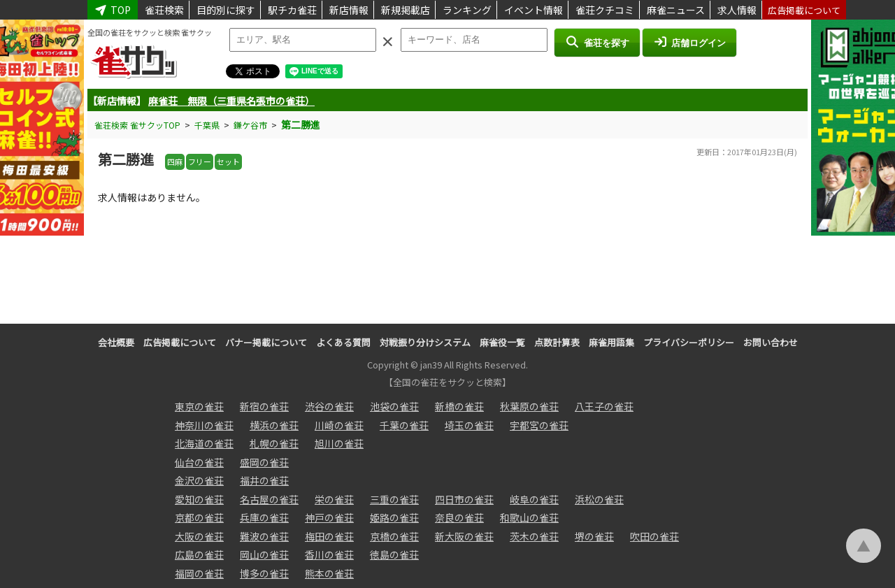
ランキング (467, 10)
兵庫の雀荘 (264, 517)
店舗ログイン (689, 42)
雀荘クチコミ (605, 10)
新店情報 (349, 10)
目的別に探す (226, 10)
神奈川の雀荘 (204, 425)
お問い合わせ (771, 342)
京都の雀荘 (199, 517)
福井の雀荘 (264, 480)
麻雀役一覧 (502, 342)
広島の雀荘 (199, 554)
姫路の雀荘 (394, 517)
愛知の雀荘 (199, 499)
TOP (113, 10)
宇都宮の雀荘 (539, 425)
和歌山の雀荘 (529, 517)
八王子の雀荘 (604, 406)
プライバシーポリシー (689, 342)
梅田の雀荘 (329, 536)
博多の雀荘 (264, 573)
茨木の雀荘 (534, 536)
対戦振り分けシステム (425, 342)
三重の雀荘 (394, 499)
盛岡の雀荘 (264, 462)
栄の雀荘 (334, 499)
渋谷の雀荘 (329, 406)
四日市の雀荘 (464, 499)
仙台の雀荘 (199, 462)
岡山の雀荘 (264, 554)
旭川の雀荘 (339, 443)
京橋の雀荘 (394, 536)
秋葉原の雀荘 (529, 406)
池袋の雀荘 (394, 406)
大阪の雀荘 (199, 536)
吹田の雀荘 (654, 536)
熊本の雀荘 (329, 573)
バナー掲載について (266, 342)
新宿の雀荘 (264, 406)
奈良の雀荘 (459, 517)
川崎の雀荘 (339, 425)
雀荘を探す (597, 42)
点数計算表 (557, 342)
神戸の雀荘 (329, 517)
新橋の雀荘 (459, 406)
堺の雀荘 (594, 536)
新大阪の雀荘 (464, 536)
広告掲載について (804, 10)
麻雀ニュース (676, 10)
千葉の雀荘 (404, 425)
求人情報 (737, 10)
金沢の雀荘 (199, 480)
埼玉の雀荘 (469, 425)
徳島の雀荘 (394, 554)
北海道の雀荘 (204, 443)
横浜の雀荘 (274, 425)
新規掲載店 (406, 10)
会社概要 (116, 342)
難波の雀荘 (264, 536)
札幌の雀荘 (274, 443)
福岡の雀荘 (199, 573)
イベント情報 (534, 10)
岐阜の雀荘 (534, 499)
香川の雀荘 (329, 554)
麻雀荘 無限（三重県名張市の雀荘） (231, 101)
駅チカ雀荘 (292, 10)
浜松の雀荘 (599, 499)
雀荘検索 (164, 10)
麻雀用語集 (611, 342)
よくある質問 (343, 342)
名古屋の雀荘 (269, 499)
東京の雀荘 (199, 406)
